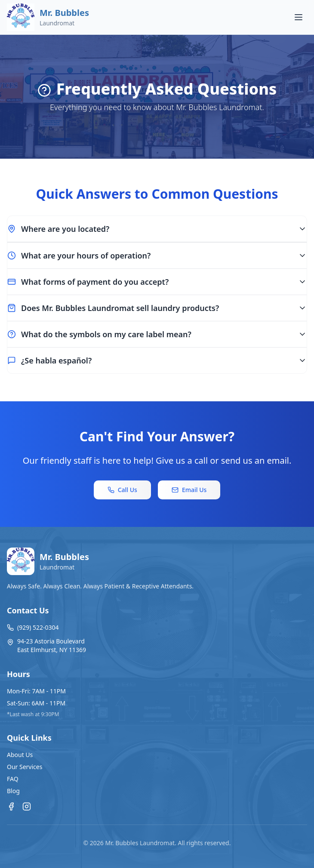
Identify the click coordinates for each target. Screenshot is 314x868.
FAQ (13, 779)
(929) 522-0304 (33, 627)
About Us (20, 755)
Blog (13, 791)
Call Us (122, 490)
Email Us (189, 490)
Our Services (25, 767)
